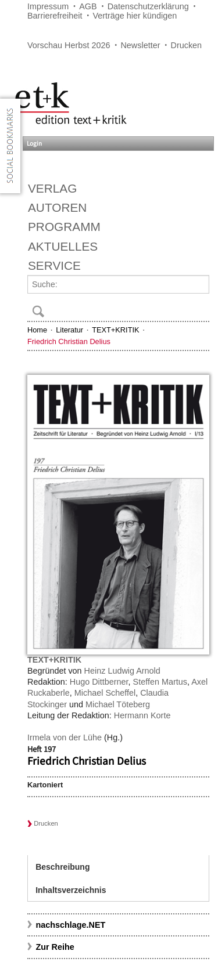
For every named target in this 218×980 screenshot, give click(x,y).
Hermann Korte (142, 715)
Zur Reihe (55, 947)
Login (34, 144)
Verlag (52, 188)
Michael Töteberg (118, 704)
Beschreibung (62, 867)
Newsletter (140, 45)
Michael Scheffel (105, 693)
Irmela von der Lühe (65, 737)
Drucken (187, 45)
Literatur (69, 330)
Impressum (48, 6)
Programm (64, 227)
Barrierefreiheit (55, 16)
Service (54, 265)
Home (37, 330)
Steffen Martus (160, 682)
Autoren (57, 207)
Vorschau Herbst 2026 (69, 45)
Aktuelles (63, 246)
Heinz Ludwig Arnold (122, 671)
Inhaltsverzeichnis (71, 890)
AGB (88, 6)
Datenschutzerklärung (148, 6)
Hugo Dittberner (99, 682)
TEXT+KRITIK (115, 330)
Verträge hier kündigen (135, 16)
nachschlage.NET (70, 925)
